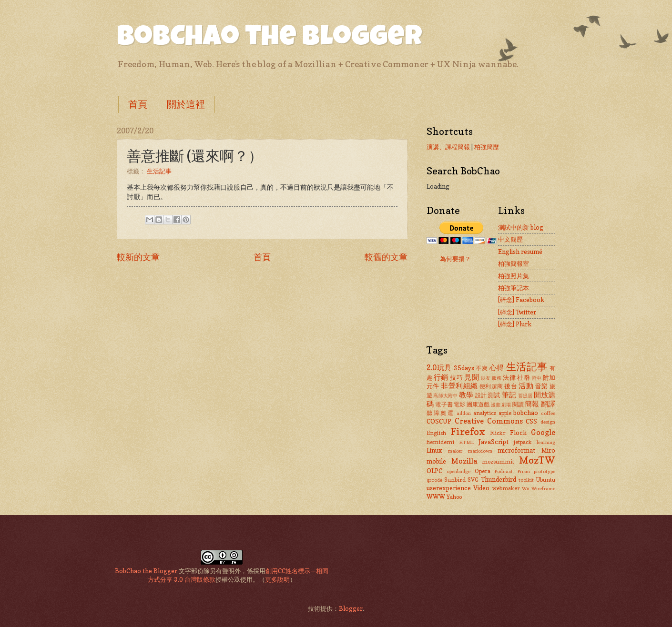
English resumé (520, 252)
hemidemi (440, 442)
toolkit (526, 480)
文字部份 (191, 571)
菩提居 (525, 395)
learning (546, 442)
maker (455, 451)
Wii (526, 488)
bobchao (526, 413)
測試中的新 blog (521, 227)
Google (543, 432)
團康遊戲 (478, 405)
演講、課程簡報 (448, 147)
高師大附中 (445, 395)
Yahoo (454, 497)
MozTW (537, 460)
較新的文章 (138, 257)
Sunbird (455, 480)
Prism (524, 471)
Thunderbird (499, 479)
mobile (436, 461)
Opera (483, 471)
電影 (459, 405)
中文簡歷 (510, 239)
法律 (509, 377)
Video (481, 488)
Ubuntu (545, 480)
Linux (434, 450)
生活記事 (159, 171)
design (548, 422)
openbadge (458, 471)
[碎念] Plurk (515, 324)
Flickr (498, 433)
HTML (466, 442)
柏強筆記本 (514, 288)
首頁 (138, 104)
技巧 (456, 377)
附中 (537, 378)
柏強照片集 (514, 276)
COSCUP (439, 421)
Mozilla (464, 461)
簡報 (532, 404)
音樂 (542, 386)
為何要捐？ (455, 259)
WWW (436, 496)
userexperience (449, 488)
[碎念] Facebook (521, 300)
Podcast (504, 471)
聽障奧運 (441, 413)
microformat (516, 450)
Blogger (351, 608)
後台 (511, 386)
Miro (548, 450)
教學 (466, 395)
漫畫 (496, 405)
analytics (485, 413)
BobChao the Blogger (270, 39)
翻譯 (548, 404)
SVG (473, 480)
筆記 (509, 395)
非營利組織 (459, 386)
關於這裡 (186, 104)
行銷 (441, 377)
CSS (531, 421)
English (436, 433)
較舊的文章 (386, 257)
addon (464, 413)
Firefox (468, 431)
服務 (497, 378)
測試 (494, 395)
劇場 (506, 405)
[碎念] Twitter (517, 312)
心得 (497, 368)
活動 (526, 386)
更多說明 (277, 579)
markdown (480, 451)
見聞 (472, 377)
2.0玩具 (439, 368)
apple (505, 413)
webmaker (506, 488)
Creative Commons (489, 421)
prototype (545, 471)
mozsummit (498, 462)
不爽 (482, 368)
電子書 (444, 405)
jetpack (523, 442)
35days (464, 368)
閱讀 (518, 405)
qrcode (434, 480)
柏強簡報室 (514, 263)
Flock (518, 433)
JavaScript (494, 442)
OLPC (434, 471)
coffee (548, 413)
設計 (481, 395)
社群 (524, 377)
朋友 (486, 378)
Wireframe (543, 488)
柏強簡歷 (487, 147)
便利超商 (491, 386)
